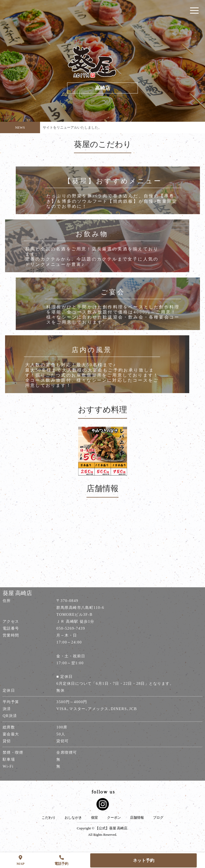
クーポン (114, 818)
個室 (94, 818)
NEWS (20, 127)
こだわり (49, 818)
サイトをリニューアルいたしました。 (72, 127)
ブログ (158, 818)
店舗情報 (137, 818)
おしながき (73, 818)
